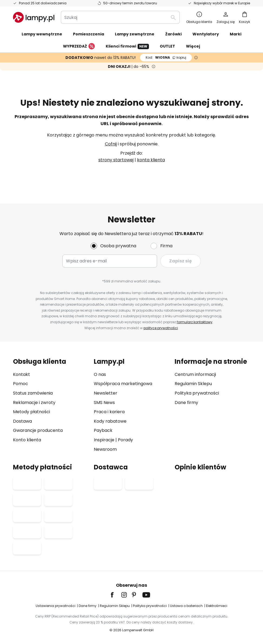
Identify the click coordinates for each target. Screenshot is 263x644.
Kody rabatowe (110, 421)
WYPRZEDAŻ (79, 46)
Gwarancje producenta (38, 430)
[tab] (51, 405)
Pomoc (21, 384)
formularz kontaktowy (195, 322)
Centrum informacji (195, 374)
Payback (103, 430)
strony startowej (116, 160)
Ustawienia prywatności (56, 606)
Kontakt (21, 374)
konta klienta (151, 160)
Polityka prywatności (197, 393)
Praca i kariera (109, 412)
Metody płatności (31, 412)
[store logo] (34, 17)
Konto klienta (27, 440)
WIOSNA (166, 57)
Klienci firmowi (127, 46)
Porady (125, 440)
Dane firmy (186, 403)
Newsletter (106, 393)
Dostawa (22, 421)
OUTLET (167, 46)
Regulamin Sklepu (193, 384)
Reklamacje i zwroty (34, 403)
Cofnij (111, 144)
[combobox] (120, 17)
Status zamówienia (33, 393)
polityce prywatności (161, 328)
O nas (100, 374)
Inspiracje (104, 440)
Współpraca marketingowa (123, 384)
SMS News (104, 403)
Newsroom (105, 449)
